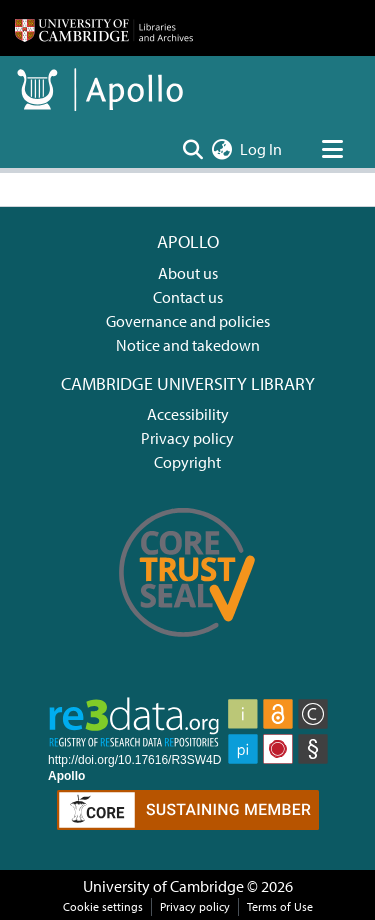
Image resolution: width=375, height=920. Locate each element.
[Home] (104, 28)
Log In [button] (262, 149)
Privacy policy (187, 438)
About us (188, 273)
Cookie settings (103, 906)
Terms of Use (280, 906)
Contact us (188, 297)
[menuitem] (221, 149)
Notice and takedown (188, 345)
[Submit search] (192, 149)
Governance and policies (188, 321)
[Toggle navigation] (332, 149)
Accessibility (188, 414)
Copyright (187, 462)
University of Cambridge (163, 886)
